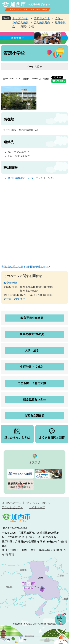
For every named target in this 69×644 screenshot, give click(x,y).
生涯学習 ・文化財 (32, 367)
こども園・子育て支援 (32, 383)
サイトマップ (37, 507)
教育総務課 (10, 283)
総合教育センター (34, 399)
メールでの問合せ (14, 299)
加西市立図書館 (34, 416)
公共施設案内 (42, 22)
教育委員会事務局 (32, 318)
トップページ (20, 18)
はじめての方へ (11, 503)
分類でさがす (42, 18)
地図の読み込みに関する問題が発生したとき (26, 267)
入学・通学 (32, 351)
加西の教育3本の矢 (32, 334)
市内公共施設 (20, 22)
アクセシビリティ (12, 507)
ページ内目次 (34, 67)
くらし (59, 18)
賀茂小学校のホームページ (23, 178)
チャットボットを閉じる (65, 614)
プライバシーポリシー (40, 503)
